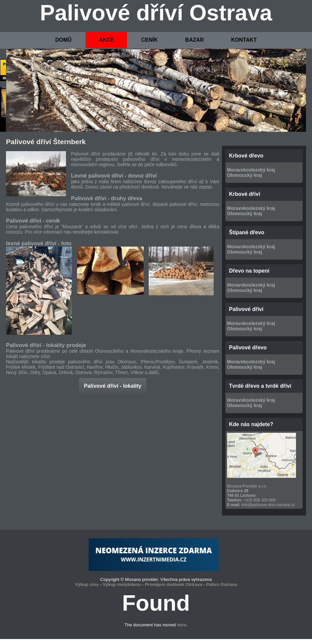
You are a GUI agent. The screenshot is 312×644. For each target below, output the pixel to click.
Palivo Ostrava (221, 584)
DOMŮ (63, 40)
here (182, 625)
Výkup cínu (87, 584)
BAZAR (194, 40)
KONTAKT (244, 40)
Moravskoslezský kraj (251, 170)
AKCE (106, 40)
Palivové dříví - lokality (113, 386)
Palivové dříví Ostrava (156, 13)
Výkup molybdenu (122, 584)
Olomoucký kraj (244, 175)
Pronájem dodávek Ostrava (174, 584)
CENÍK (150, 40)
